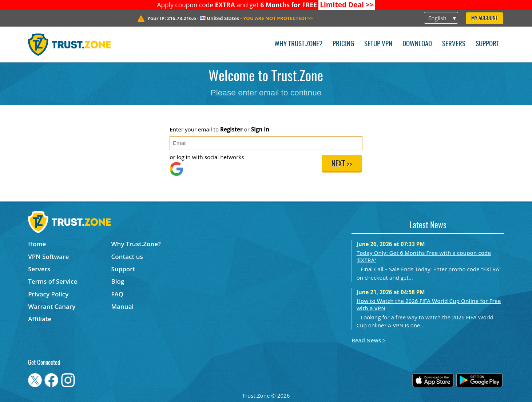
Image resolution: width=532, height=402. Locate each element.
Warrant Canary (52, 306)
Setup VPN (378, 44)
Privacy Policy (48, 294)
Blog (118, 281)
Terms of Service (53, 281)
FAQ (118, 294)
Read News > (368, 340)
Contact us (127, 257)
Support (487, 44)
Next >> (342, 164)
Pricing (343, 44)
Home (37, 244)
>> (347, 5)
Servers (454, 44)
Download (417, 44)
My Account (485, 18)
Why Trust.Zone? (298, 44)
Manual (123, 306)
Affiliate (40, 319)
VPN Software (48, 257)
